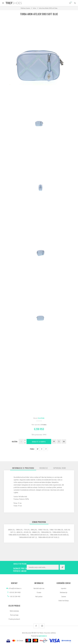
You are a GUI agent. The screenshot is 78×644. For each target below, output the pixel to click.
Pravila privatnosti (14, 619)
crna (32, 530)
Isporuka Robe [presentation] (60, 468)
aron (18, 532)
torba (18, 530)
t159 (25, 530)
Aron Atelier (41, 418)
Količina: (15, 442)
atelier (26, 532)
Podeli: (32, 449)
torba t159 (42, 530)
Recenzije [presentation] (44, 468)
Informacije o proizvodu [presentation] (23, 468)
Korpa (71, 2)
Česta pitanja (14, 615)
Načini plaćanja (14, 611)
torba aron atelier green (58, 535)
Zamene (64, 596)
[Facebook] (36, 626)
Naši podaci (39, 596)
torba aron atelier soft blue (48, 537)
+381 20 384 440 (15, 596)
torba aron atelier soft (27, 537)
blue (66, 530)
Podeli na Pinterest (46, 449)
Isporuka (64, 588)
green (10, 530)
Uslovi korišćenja (64, 600)
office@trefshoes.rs (15, 588)
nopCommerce (43, 636)
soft (12, 532)
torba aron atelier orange (17, 535)
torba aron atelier (59, 532)
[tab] (23, 468)
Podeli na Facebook (42, 449)
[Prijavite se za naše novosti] (43, 567)
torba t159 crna (55, 530)
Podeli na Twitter (38, 449)
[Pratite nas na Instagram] (42, 626)
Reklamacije (64, 592)
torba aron (45, 532)
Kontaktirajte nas (39, 588)
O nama (39, 592)
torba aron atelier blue (38, 535)
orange (35, 532)
